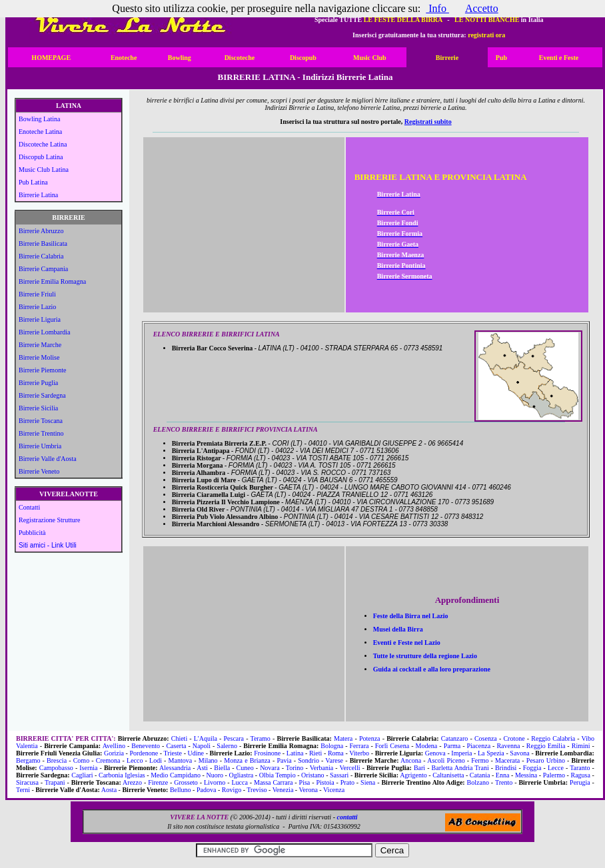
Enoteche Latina (40, 132)
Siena (368, 782)
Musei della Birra (398, 629)
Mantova (181, 760)
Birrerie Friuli (37, 294)
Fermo (480, 760)
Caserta (176, 746)
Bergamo (28, 760)
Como (81, 760)
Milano (208, 760)
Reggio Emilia (546, 746)
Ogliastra (242, 775)
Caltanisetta (448, 775)
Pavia (284, 760)
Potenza (370, 738)
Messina (526, 775)
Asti (202, 768)
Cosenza (486, 738)
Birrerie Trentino (41, 433)
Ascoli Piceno (446, 760)
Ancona (411, 760)
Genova (435, 753)
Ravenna (508, 746)
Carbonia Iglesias (122, 775)
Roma (336, 753)
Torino (295, 768)
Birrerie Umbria (40, 446)
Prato (347, 782)
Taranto (580, 768)
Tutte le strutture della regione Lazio (425, 656)
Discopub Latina (41, 157)
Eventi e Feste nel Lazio (407, 643)
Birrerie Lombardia (44, 332)
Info (437, 8)
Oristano (312, 775)
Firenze (158, 782)
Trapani (55, 782)
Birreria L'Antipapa (204, 451)
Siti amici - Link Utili (48, 545)
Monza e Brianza (247, 760)
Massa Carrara (273, 782)
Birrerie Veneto (39, 471)
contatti (347, 817)
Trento (504, 782)
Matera (343, 738)
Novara (270, 768)
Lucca (239, 782)
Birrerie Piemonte (42, 370)
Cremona (108, 760)
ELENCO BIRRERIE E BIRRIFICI (204, 334)
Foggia (532, 768)
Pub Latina (33, 182)
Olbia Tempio (278, 775)
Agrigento (413, 775)
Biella (222, 768)
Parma (452, 746)
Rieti (315, 753)
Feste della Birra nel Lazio (411, 616)
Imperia (461, 753)
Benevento (146, 746)
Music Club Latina (44, 170)
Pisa (305, 782)
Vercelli (349, 768)
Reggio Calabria (553, 738)
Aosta (109, 790)
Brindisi (506, 768)
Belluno (181, 790)
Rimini (581, 746)
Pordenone (144, 753)
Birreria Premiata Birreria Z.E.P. (222, 443)
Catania (480, 775)
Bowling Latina (40, 119)
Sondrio (308, 760)
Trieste (173, 753)
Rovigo (232, 790)
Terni (23, 790)
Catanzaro (455, 738)
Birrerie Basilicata (43, 243)
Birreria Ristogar (199, 458)
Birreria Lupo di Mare (207, 480)
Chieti (179, 738)
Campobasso (56, 768)
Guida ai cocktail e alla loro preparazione (432, 669)
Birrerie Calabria (41, 256)
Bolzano (478, 782)
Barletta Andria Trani (460, 768)
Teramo (260, 738)
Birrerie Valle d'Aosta (48, 459)
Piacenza (479, 746)
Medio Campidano (176, 775)
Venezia (283, 790)
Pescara (234, 738)
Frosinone (267, 753)
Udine (196, 753)
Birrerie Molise (39, 357)
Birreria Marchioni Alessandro (219, 524)
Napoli (202, 746)
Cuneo (245, 768)
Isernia (88, 768)
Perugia (580, 782)
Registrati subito (428, 122)
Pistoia (325, 782)
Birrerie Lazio (37, 307)
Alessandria (175, 768)
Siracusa (27, 782)
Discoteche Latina (43, 144)
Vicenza (334, 790)
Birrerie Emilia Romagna (52, 281)
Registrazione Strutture (49, 520)
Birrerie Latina (38, 195)
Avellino (114, 746)
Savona (519, 753)
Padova (206, 790)
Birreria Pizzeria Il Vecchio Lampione (229, 502)
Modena (426, 746)
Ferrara (359, 746)
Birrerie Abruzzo (41, 231)
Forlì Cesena (392, 746)
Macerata (507, 760)
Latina (295, 753)
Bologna (332, 746)
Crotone (514, 738)
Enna (503, 775)
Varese (334, 760)
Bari (419, 768)
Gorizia (114, 753)
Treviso (257, 790)
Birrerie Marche (40, 345)
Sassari (339, 775)
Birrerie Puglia (38, 383)
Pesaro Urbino (546, 760)
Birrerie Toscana (41, 421)
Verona (308, 790)
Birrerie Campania (43, 269)
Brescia (57, 760)
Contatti (29, 507)
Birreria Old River (201, 509)
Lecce (556, 768)
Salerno (227, 746)
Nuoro (215, 775)
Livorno (215, 782)
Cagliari (82, 775)
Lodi (156, 760)
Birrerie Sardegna (42, 395)
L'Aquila (206, 738)
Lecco (135, 760)
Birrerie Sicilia (38, 408)
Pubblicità (32, 533)
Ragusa (580, 775)
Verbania (322, 768)
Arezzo (132, 782)
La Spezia (491, 753)
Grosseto (186, 782)
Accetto (482, 8)
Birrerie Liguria (40, 319)
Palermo (554, 775)
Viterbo (359, 753)
